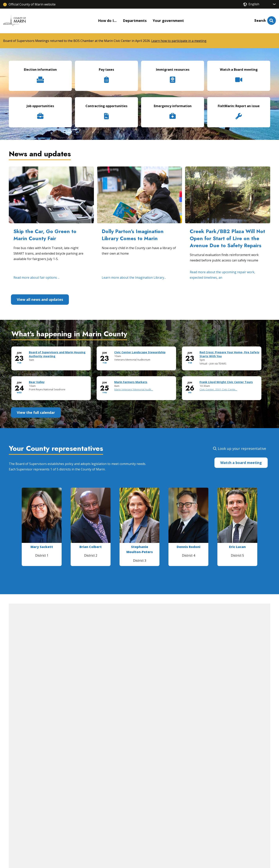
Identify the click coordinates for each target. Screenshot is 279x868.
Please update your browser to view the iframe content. (139, 377)
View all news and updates (40, 299)
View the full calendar (36, 412)
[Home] (14, 21)
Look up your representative (242, 448)
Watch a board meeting (241, 463)
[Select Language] (262, 4)
